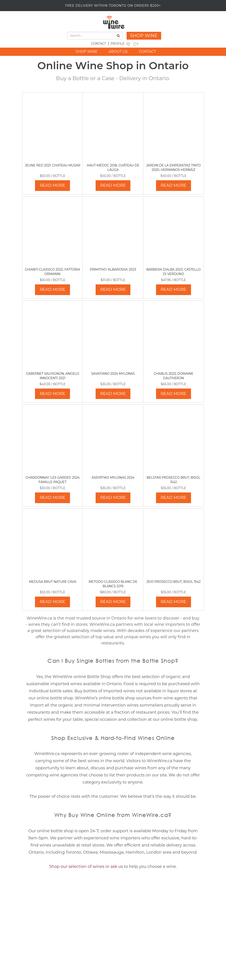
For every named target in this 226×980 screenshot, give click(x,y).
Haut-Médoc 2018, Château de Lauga (113, 168)
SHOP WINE (144, 36)
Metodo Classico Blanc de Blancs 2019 (113, 584)
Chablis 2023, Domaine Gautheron (173, 376)
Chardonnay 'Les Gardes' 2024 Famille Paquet (52, 480)
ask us (117, 867)
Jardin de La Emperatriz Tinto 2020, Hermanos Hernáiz (174, 168)
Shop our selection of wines (77, 867)
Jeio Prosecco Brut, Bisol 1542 (174, 582)
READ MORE (52, 185)
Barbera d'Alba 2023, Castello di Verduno (173, 272)
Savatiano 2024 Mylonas (113, 374)
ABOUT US (118, 52)
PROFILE (117, 44)
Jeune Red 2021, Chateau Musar (53, 165)
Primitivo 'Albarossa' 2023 (113, 269)
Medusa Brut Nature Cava (52, 582)
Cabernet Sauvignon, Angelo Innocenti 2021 (52, 376)
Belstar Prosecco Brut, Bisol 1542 (174, 480)
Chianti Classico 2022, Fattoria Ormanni (52, 272)
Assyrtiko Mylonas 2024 (113, 478)
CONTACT (99, 44)
